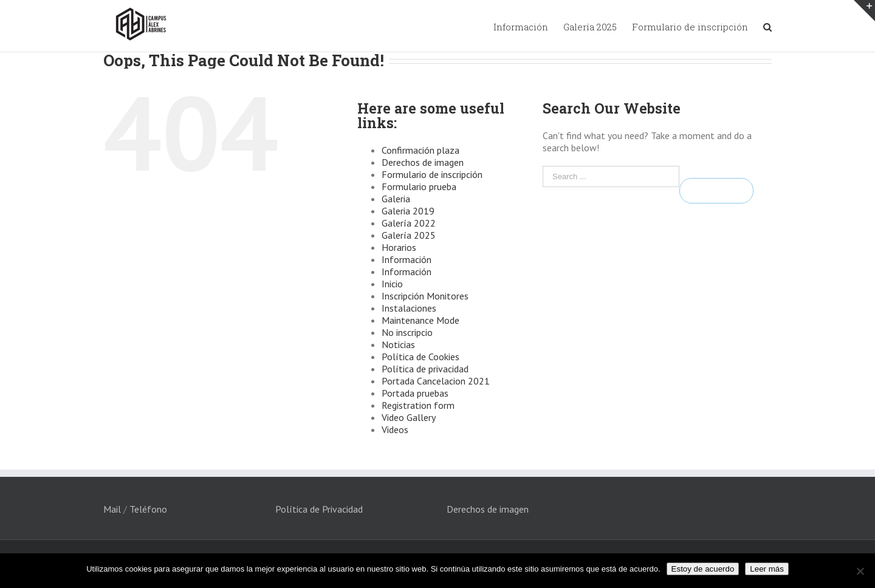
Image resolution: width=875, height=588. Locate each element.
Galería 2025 (409, 235)
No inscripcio (407, 332)
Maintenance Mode (420, 320)
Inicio (392, 284)
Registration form (418, 405)
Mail (112, 509)
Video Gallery (409, 417)
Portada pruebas (415, 393)
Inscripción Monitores (425, 296)
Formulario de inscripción (432, 174)
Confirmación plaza (420, 150)
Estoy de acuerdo (703, 569)
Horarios (399, 247)
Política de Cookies (420, 357)
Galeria (396, 199)
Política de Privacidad (319, 509)
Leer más (767, 569)
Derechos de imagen (423, 162)
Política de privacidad (425, 369)
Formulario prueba (419, 186)
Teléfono (148, 509)
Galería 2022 (409, 223)
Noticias (398, 344)
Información (407, 259)
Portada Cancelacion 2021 (436, 381)
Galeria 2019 (408, 211)
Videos (395, 429)
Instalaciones (409, 308)
